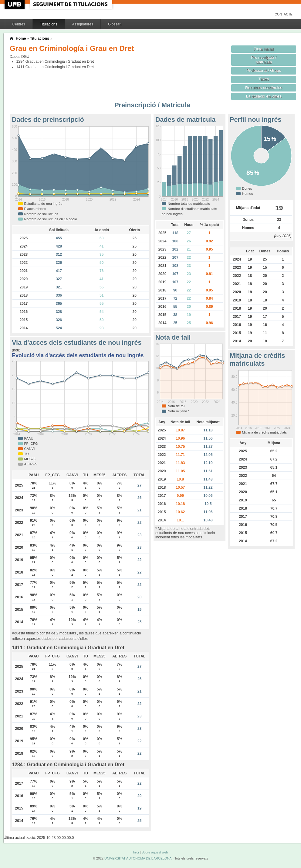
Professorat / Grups (264, 70)
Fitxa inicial (264, 49)
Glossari (115, 24)
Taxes (264, 79)
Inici (136, 852)
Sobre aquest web (155, 852)
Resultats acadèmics (264, 88)
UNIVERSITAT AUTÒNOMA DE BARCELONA (138, 858)
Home (21, 38)
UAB (15, 4)
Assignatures (83, 24)
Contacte (284, 14)
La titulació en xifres (264, 96)
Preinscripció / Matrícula (264, 60)
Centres (19, 24)
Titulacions (49, 24)
